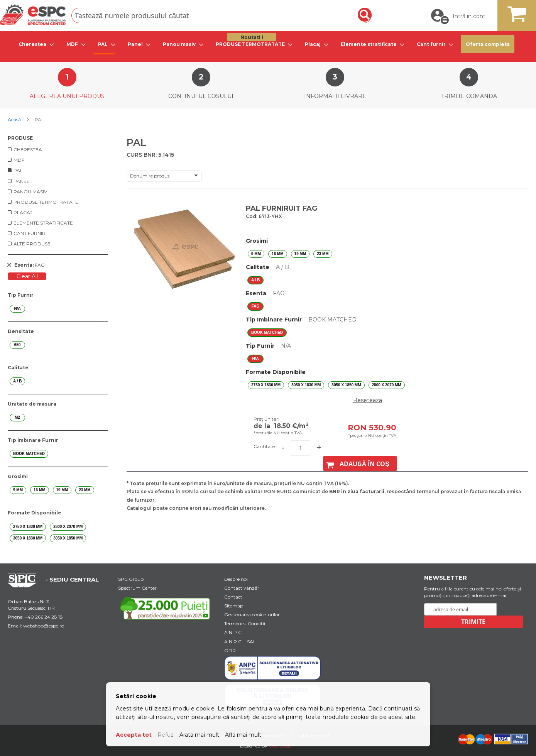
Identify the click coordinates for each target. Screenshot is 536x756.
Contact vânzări (242, 588)
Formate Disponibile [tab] (35, 513)
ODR (230, 650)
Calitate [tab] (18, 368)
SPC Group (131, 579)
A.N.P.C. (233, 632)
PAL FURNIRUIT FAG (282, 208)
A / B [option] (255, 280)
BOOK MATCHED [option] (267, 332)
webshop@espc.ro (44, 626)
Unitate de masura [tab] (32, 404)
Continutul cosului (201, 96)
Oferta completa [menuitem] (488, 44)
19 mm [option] (300, 254)
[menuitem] (34, 44)
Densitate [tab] (21, 331)
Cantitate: (265, 446)
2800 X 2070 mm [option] (387, 385)
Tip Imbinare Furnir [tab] (33, 440)
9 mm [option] (256, 254)
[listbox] (367, 254)
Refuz (166, 735)
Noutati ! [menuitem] (252, 37)
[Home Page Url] (26, 585)
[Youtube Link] (166, 608)
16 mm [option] (278, 254)
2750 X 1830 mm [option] (266, 385)
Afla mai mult (243, 735)
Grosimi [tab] (18, 476)
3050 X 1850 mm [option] (346, 385)
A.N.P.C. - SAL (240, 642)
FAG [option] (256, 306)
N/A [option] (255, 359)
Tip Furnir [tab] (21, 295)
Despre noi (236, 579)
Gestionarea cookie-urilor (252, 615)
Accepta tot (134, 735)
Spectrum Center (137, 588)
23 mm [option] (323, 254)
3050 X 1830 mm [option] (306, 385)
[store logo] (33, 14)
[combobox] (222, 15)
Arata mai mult (199, 735)
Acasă (15, 119)
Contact (233, 597)
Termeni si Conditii (245, 623)
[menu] (268, 45)
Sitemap (234, 606)
